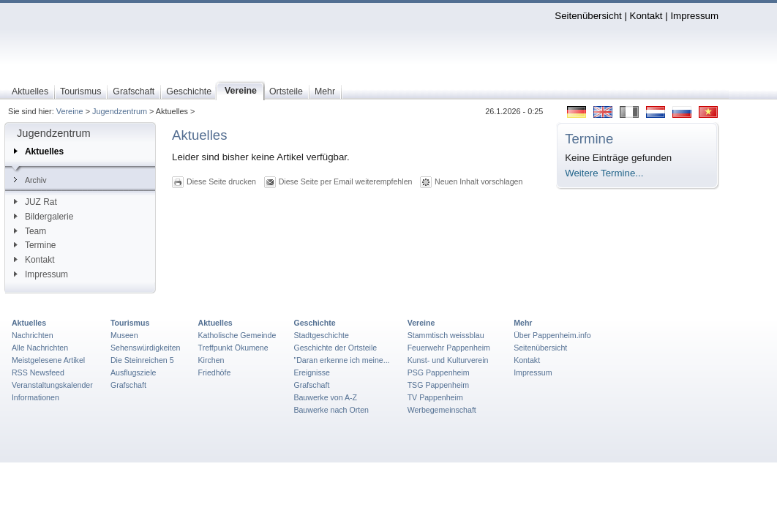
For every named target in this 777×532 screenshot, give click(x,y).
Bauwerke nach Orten (331, 410)
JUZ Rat (35, 202)
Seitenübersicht (588, 16)
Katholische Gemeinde (237, 335)
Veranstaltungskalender (52, 385)
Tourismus (130, 323)
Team (30, 231)
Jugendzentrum (120, 111)
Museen (124, 335)
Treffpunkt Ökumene (233, 348)
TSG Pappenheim (438, 385)
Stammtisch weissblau (446, 335)
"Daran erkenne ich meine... (341, 360)
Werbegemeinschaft (442, 410)
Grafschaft (128, 385)
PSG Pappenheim (439, 372)
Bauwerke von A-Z (325, 397)
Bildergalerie (44, 217)
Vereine (70, 111)
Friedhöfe (215, 372)
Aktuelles (39, 151)
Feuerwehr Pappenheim (449, 348)
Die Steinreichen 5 (142, 360)
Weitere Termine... (604, 173)
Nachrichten (33, 335)
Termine (35, 245)
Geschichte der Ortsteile (335, 348)
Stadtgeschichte (321, 335)
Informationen (35, 397)
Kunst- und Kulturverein (448, 360)
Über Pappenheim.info (552, 335)
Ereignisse (312, 372)
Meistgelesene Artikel (48, 360)
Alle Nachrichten (40, 348)
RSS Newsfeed (38, 372)
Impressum (694, 16)
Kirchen (211, 360)
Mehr (523, 323)
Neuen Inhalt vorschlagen (478, 181)
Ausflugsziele (134, 372)
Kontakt (646, 16)
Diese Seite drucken (221, 181)
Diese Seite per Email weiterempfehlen (346, 181)
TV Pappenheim (435, 397)
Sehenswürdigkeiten (146, 348)
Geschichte (314, 323)
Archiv (30, 180)
